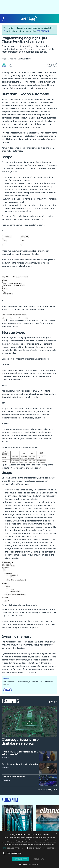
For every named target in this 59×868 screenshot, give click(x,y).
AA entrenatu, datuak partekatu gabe (20, 764)
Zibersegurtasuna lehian (14, 776)
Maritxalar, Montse (25, 59)
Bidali (8, 690)
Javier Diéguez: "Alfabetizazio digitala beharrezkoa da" (20, 753)
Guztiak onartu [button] (21, 859)
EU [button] (11, 65)
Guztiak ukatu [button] (39, 859)
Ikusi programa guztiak (48, 790)
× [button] (57, 834)
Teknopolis (10, 701)
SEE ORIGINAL (43, 31)
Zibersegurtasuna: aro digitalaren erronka (20, 742)
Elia (5, 31)
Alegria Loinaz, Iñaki (10, 59)
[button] (3, 19)
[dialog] (29, 850)
